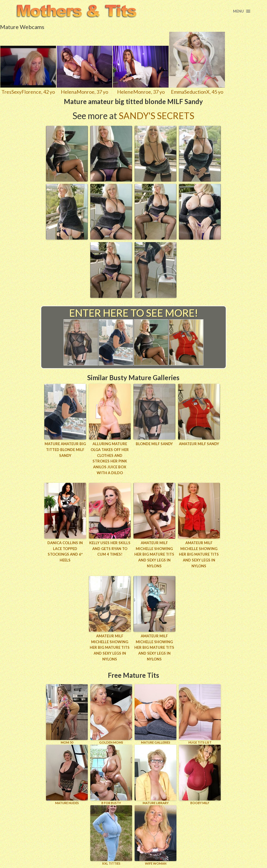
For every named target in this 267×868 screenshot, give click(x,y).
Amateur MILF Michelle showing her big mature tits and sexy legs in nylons (154, 554)
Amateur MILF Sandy (199, 444)
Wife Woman (156, 835)
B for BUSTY (111, 775)
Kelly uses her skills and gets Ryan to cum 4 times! (110, 549)
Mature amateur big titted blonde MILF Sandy (65, 450)
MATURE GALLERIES (156, 714)
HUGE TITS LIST (200, 714)
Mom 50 (67, 714)
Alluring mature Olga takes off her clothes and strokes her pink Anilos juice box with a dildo (110, 458)
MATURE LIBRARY (156, 775)
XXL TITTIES (111, 835)
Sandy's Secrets (156, 116)
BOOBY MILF (200, 775)
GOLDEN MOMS (111, 714)
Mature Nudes (67, 775)
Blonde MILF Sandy (154, 444)
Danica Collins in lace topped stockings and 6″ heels (65, 551)
